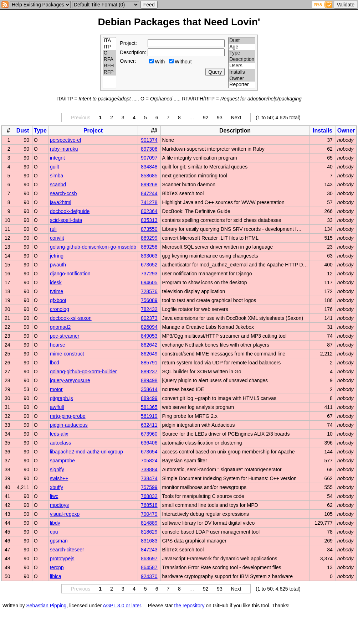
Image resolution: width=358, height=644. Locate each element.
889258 (149, 247)
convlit (57, 238)
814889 (149, 523)
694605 (149, 282)
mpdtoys (59, 505)
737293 (149, 274)
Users (242, 66)
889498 (149, 380)
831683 (149, 541)
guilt (55, 167)
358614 (149, 389)
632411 (149, 425)
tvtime (57, 291)
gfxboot (58, 300)
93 (220, 118)
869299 (149, 238)
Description (242, 59)
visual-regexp (65, 514)
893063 (149, 256)
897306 (149, 149)
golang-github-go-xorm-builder (83, 372)
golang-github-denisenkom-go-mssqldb (93, 247)
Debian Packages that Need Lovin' (179, 22)
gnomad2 (60, 327)
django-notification (70, 274)
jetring (57, 256)
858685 (149, 176)
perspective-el (65, 140)
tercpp (57, 567)
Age (242, 47)
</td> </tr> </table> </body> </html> (326, 606)
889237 (149, 372)
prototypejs (62, 559)
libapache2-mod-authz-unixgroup (86, 452)
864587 (149, 567)
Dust (242, 41)
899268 (149, 185)
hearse (58, 345)
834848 (149, 167)
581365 (149, 407)
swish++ (59, 478)
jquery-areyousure (70, 380)
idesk (56, 282)
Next (236, 118)
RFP (110, 72)
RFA (110, 59)
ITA (110, 41)
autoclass (60, 443)
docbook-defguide (70, 211)
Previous (81, 118)
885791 (149, 363)
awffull (57, 407)
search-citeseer (67, 550)
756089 (149, 300)
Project (93, 131)
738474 (149, 478)
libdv (55, 523)
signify (57, 469)
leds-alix (59, 434)
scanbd (58, 185)
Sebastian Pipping (47, 606)
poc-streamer (65, 336)
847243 (149, 550)
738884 (149, 469)
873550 (149, 229)
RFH (110, 66)
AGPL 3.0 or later (122, 606)
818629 (149, 532)
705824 (149, 461)
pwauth (58, 265)
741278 (149, 202)
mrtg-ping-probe (68, 416)
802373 (149, 318)
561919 (149, 416)
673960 (149, 434)
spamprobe (62, 461)
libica (56, 576)
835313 (149, 220)
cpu (54, 532)
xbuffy (57, 487)
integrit (57, 158)
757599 (149, 487)
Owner (242, 79)
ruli (53, 229)
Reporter (242, 85)
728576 (149, 291)
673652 (149, 265)
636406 (149, 443)
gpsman (59, 541)
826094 (149, 327)
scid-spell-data (66, 220)
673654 (149, 452)
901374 (149, 140)
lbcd (55, 363)
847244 (149, 193)
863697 (149, 559)
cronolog (60, 309)
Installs (242, 72)
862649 (149, 354)
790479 (149, 514)
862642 (149, 345)
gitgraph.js (62, 398)
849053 (149, 336)
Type (242, 53)
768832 (149, 496)
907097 (149, 158)
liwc (54, 496)
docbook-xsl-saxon (71, 318)
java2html (61, 202)
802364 (149, 211)
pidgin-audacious (69, 425)
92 (206, 118)
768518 (149, 505)
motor (56, 389)
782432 (149, 309)
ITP (110, 47)
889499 (149, 398)
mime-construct (67, 354)
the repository (190, 606)
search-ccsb (63, 193)
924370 (149, 576)
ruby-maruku (64, 149)
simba (57, 176)
